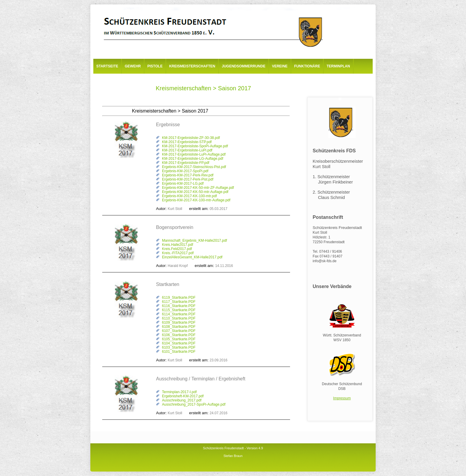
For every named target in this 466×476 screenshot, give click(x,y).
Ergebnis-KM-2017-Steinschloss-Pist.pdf (194, 167)
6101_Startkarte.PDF (179, 352)
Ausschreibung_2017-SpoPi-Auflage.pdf (194, 404)
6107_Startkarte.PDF (179, 331)
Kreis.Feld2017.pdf (177, 249)
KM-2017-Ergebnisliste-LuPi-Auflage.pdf (194, 154)
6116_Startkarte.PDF (179, 306)
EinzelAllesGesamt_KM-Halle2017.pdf (192, 257)
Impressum (342, 398)
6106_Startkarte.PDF (179, 335)
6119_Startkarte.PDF (179, 298)
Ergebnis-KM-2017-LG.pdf (183, 184)
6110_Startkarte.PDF (179, 318)
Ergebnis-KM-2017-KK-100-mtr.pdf (189, 196)
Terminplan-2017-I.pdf (179, 392)
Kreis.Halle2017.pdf (178, 245)
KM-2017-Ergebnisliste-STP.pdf (187, 142)
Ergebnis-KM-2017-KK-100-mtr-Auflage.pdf (196, 200)
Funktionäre (307, 66)
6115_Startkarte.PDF (179, 310)
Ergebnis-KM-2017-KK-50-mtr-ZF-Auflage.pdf (198, 188)
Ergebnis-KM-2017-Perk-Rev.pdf (188, 175)
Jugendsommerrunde (244, 66)
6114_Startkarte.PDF (179, 314)
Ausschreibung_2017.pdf (182, 400)
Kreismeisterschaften (192, 66)
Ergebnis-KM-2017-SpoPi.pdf (185, 171)
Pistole (155, 66)
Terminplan (338, 66)
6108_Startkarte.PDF (179, 327)
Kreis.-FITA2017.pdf (178, 253)
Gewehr (133, 66)
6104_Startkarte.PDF (179, 343)
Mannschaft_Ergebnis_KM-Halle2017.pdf (195, 241)
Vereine (280, 66)
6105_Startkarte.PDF (179, 339)
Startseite (107, 66)
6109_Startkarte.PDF (179, 322)
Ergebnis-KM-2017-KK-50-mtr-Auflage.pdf (195, 192)
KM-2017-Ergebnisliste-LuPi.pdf (187, 150)
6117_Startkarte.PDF (179, 302)
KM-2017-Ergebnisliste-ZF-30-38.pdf (191, 138)
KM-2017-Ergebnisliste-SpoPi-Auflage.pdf (195, 146)
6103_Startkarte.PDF (179, 347)
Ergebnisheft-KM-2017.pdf (183, 396)
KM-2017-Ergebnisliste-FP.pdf (186, 163)
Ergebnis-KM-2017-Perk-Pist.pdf (188, 179)
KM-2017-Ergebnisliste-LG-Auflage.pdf (193, 159)
